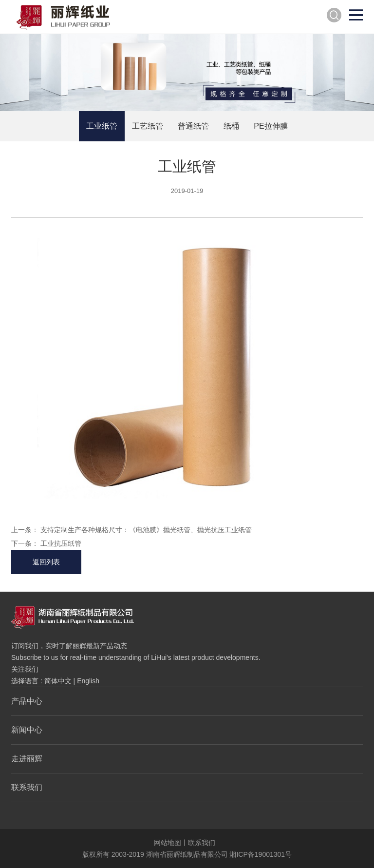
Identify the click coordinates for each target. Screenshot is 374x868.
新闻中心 (27, 730)
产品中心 (27, 701)
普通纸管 (193, 126)
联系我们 (27, 787)
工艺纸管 (148, 126)
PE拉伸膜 (271, 126)
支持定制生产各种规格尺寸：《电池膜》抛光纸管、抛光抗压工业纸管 (146, 530)
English (88, 681)
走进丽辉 (27, 759)
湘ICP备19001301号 (261, 854)
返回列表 (46, 562)
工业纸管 (102, 126)
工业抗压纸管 (61, 543)
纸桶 (231, 126)
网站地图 (168, 843)
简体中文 (58, 681)
